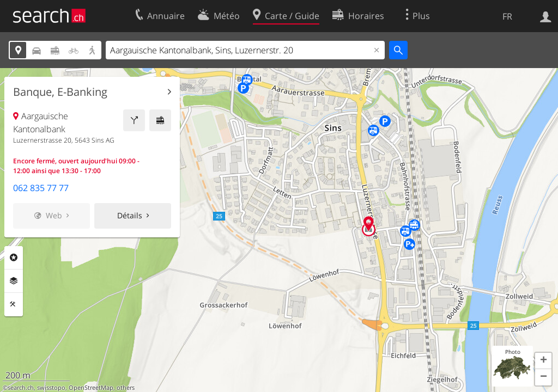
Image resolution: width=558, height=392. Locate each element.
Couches (14, 281)
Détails (130, 215)
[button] (543, 361)
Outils (14, 304)
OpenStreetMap (91, 388)
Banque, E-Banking (60, 92)
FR (507, 16)
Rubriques (14, 258)
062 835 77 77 (41, 188)
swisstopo (51, 388)
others (126, 388)
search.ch (21, 388)
